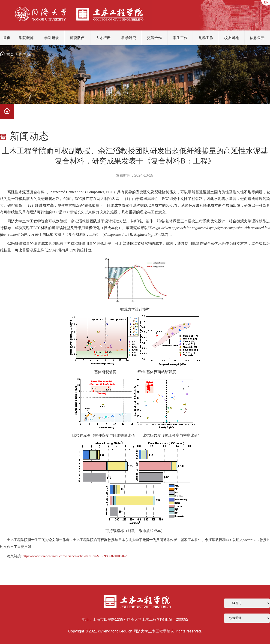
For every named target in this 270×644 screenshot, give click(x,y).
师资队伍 (77, 38)
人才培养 (103, 38)
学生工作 (180, 38)
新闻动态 (26, 54)
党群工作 (206, 38)
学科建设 (52, 38)
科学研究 (129, 38)
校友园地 (231, 38)
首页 (7, 38)
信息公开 (257, 38)
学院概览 (26, 38)
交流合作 (154, 38)
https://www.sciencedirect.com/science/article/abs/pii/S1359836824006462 (75, 556)
